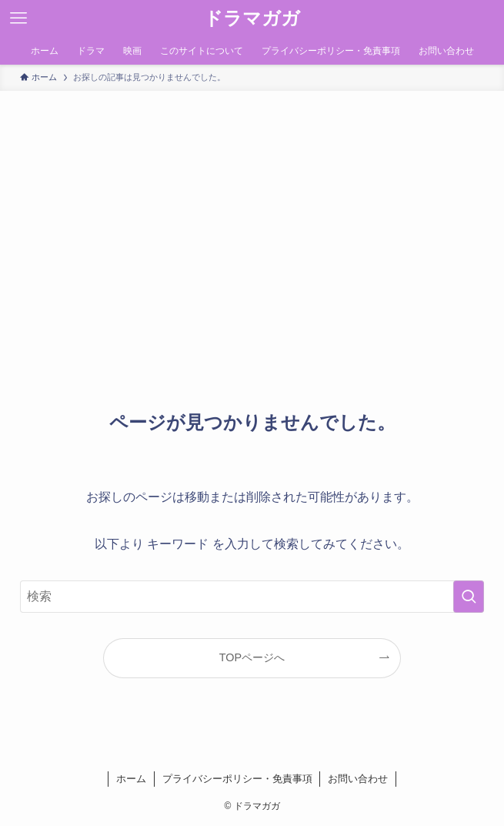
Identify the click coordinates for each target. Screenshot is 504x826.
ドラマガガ (252, 18)
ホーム (131, 779)
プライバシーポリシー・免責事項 (237, 779)
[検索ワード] (252, 597)
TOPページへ (252, 657)
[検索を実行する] (469, 597)
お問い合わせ (358, 779)
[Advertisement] (252, 206)
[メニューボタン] (18, 18)
